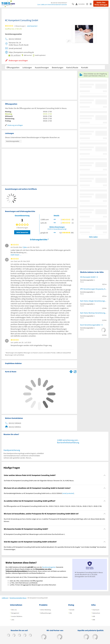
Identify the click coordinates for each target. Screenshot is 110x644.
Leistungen (27, 67)
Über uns (14, 610)
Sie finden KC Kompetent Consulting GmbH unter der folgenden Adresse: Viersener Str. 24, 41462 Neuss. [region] (39, 481)
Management (15, 613)
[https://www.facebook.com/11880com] (8, 635)
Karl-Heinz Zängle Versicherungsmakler (93, 301)
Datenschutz (96, 613)
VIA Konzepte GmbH (88, 277)
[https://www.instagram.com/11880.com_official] (19, 635)
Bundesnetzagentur (49, 567)
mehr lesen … (16, 255)
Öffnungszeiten (13, 67)
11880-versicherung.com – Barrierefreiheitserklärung (68, 441)
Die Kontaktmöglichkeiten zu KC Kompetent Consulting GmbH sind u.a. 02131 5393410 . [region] (39, 493)
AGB (94, 616)
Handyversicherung (12, 450)
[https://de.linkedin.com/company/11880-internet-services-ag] (30, 635)
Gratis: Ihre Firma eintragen (101, 4)
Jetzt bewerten (22, 232)
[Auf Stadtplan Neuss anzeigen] (75, 371)
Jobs (13, 620)
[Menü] (92, 4)
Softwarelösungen (46, 613)
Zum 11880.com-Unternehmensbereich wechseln (52, 5)
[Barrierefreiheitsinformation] (88, 4)
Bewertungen (58, 67)
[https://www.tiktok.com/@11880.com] (14, 635)
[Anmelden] (81, 4)
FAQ (71, 613)
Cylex (25, 247)
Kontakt (85, 67)
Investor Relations (17, 616)
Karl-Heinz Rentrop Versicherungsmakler (93, 313)
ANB (94, 620)
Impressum (96, 610)
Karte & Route (72, 67)
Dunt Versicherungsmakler (90, 325)
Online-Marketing (45, 610)
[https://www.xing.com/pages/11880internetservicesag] (25, 635)
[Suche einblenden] (74, 4)
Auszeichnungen (42, 67)
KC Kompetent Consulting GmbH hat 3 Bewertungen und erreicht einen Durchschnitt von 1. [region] (34, 534)
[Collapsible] (105, 475)
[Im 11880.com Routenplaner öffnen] (71, 371)
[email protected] (68, 493)
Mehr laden (93, 237)
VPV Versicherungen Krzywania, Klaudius (93, 289)
